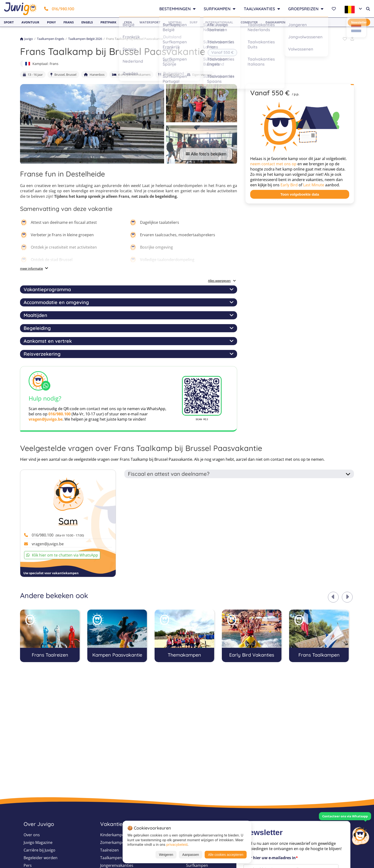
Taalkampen (111, 858)
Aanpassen (191, 855)
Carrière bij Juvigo (39, 850)
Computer (249, 22)
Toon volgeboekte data (300, 194)
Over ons (32, 835)
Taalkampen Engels (51, 39)
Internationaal (219, 22)
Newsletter (359, 22)
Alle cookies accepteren (226, 855)
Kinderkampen (113, 835)
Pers (28, 865)
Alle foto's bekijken (206, 154)
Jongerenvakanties (117, 865)
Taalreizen (109, 850)
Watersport (150, 22)
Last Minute (314, 185)
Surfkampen (197, 865)
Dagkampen (275, 22)
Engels (87, 22)
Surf (194, 22)
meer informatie (31, 268)
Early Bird (289, 185)
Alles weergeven (222, 281)
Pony (51, 22)
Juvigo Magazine (38, 842)
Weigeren (166, 855)
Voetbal (175, 22)
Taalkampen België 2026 (85, 39)
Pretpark (108, 22)
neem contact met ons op (273, 164)
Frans (69, 22)
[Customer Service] (360, 835)
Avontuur (30, 22)
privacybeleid (177, 844)
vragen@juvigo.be (46, 419)
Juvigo (26, 39)
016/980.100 (59, 9)
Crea (128, 22)
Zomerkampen (113, 842)
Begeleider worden (41, 858)
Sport (9, 22)
